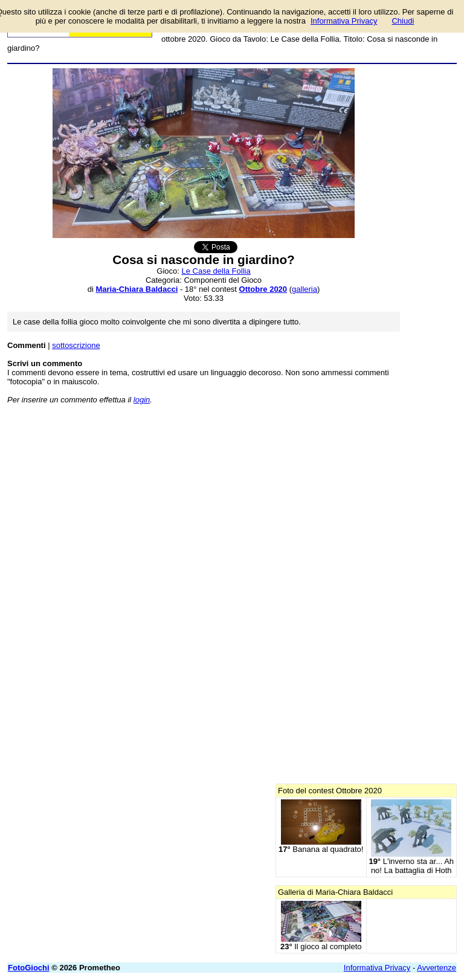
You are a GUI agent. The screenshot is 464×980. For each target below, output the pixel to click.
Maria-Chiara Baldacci (137, 289)
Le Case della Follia (216, 271)
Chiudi (403, 21)
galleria (304, 289)
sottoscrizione (76, 345)
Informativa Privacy (377, 968)
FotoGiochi (29, 968)
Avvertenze (437, 968)
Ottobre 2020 (263, 289)
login (142, 400)
